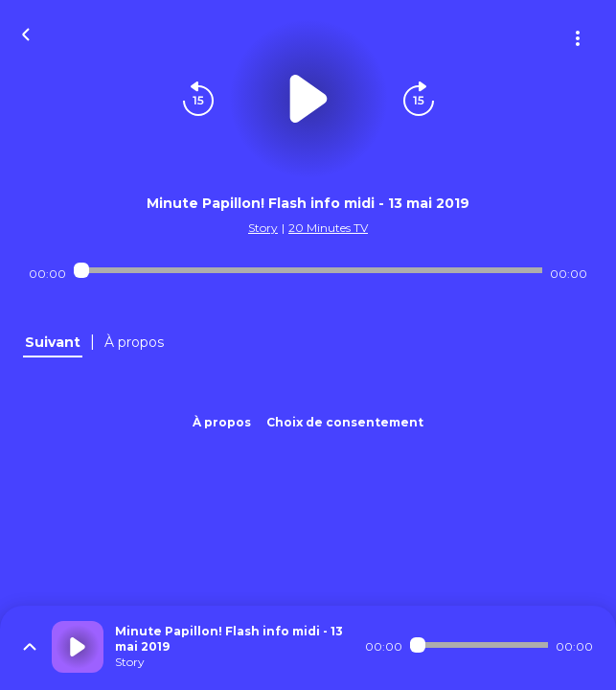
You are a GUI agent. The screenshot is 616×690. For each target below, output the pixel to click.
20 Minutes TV (328, 228)
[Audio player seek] (308, 270)
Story (263, 228)
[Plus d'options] (578, 38)
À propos (222, 422)
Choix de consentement (345, 422)
